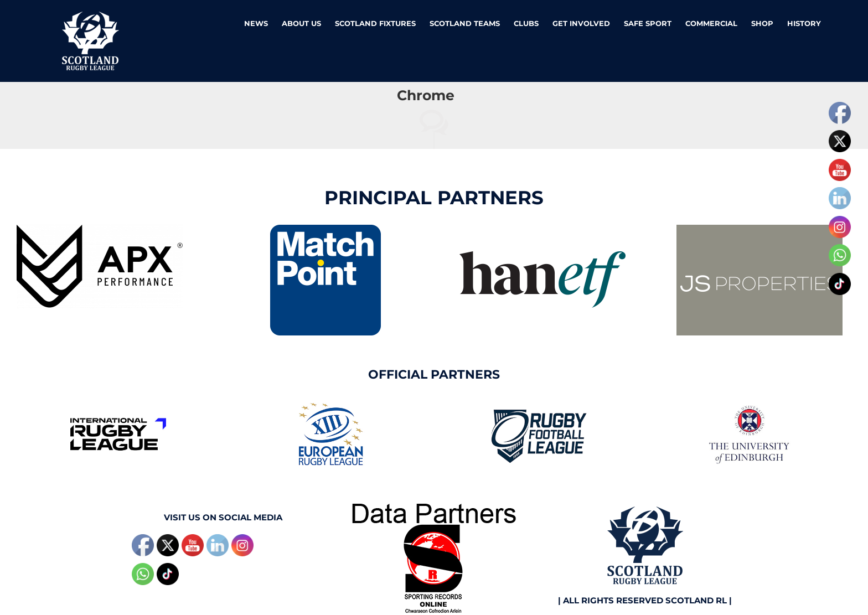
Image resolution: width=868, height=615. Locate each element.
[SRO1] (434, 507)
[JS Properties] (759, 229)
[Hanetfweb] (542, 229)
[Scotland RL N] (645, 507)
